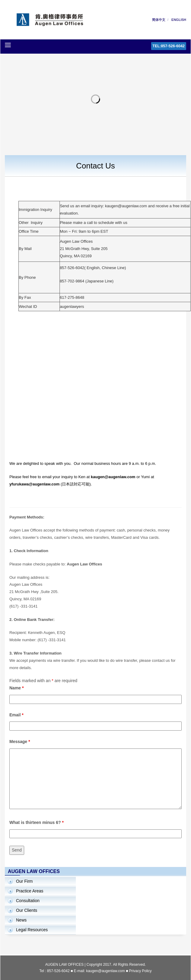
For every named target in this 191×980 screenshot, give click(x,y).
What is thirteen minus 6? (37, 822)
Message (20, 742)
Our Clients (27, 910)
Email (16, 715)
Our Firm (24, 881)
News (21, 920)
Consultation (28, 901)
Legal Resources (32, 930)
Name (16, 688)
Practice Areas (30, 891)
